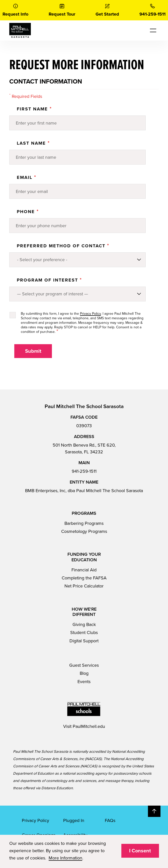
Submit (33, 351)
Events (84, 682)
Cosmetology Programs (84, 531)
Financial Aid (84, 570)
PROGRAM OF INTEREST (49, 280)
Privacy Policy (90, 314)
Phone (28, 212)
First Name (34, 109)
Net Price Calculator (84, 586)
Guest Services (84, 665)
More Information (65, 858)
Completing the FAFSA (84, 578)
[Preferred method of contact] (77, 260)
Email (27, 177)
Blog (84, 673)
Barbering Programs (84, 523)
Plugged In (74, 820)
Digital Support (84, 641)
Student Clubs (84, 633)
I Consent (140, 851)
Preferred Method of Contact (63, 246)
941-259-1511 (84, 471)
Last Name (33, 143)
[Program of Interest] (77, 294)
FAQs (110, 820)
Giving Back (84, 624)
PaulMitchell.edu (89, 726)
